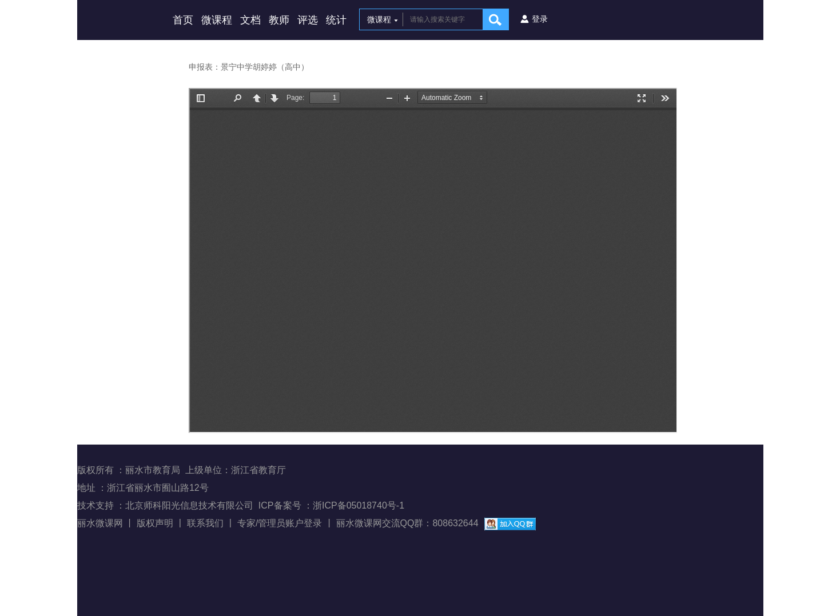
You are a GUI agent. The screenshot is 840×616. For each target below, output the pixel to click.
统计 (336, 20)
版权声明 (155, 523)
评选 (308, 20)
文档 (250, 20)
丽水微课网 (100, 523)
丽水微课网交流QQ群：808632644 (407, 523)
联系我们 (205, 523)
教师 (279, 20)
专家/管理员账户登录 (280, 523)
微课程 (217, 20)
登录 (540, 19)
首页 (183, 20)
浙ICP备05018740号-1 (359, 505)
